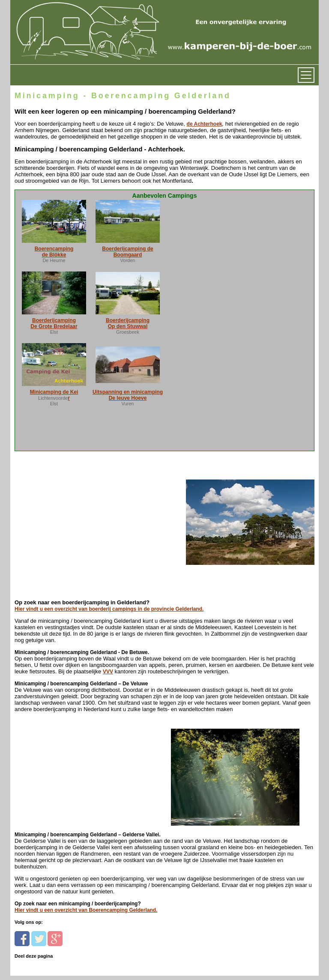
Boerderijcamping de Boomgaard (127, 252)
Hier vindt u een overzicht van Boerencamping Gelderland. (86, 910)
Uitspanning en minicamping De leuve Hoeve (128, 395)
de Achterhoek (205, 124)
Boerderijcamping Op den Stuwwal (128, 323)
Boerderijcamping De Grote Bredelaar (54, 323)
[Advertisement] (73, 517)
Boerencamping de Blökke (54, 252)
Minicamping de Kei (54, 392)
